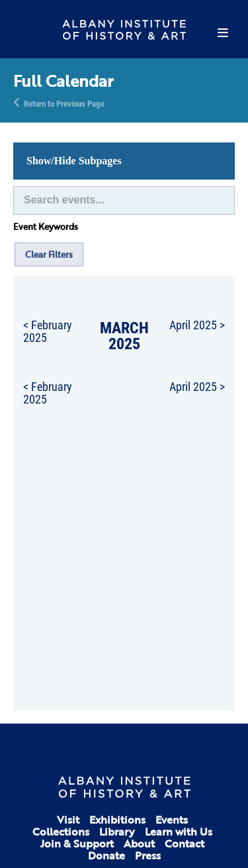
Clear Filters (49, 254)
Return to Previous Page (64, 103)
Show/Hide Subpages (74, 161)
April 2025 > (197, 325)
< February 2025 (48, 331)
